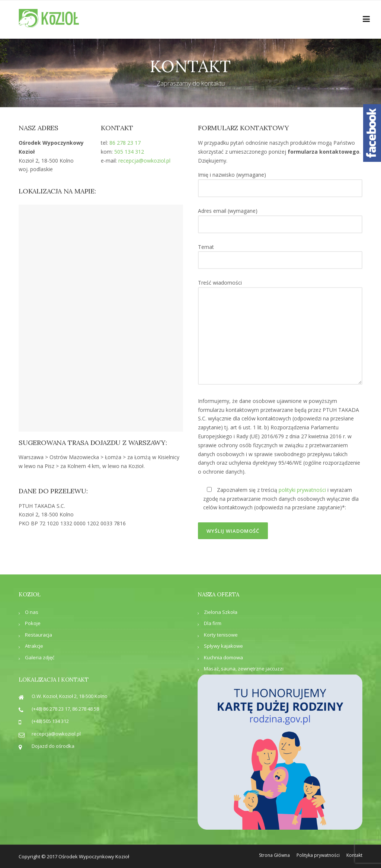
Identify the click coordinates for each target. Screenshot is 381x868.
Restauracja (39, 635)
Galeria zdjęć (40, 657)
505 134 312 (129, 152)
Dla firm (213, 623)
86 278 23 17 (125, 143)
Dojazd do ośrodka (53, 746)
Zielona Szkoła (221, 612)
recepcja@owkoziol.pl (144, 161)
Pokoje (33, 623)
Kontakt (354, 855)
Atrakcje (34, 646)
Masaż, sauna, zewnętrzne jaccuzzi (244, 669)
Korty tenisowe (221, 635)
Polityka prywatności (318, 855)
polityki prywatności (302, 490)
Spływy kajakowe (223, 646)
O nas (32, 612)
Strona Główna (274, 855)
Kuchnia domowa (223, 657)
